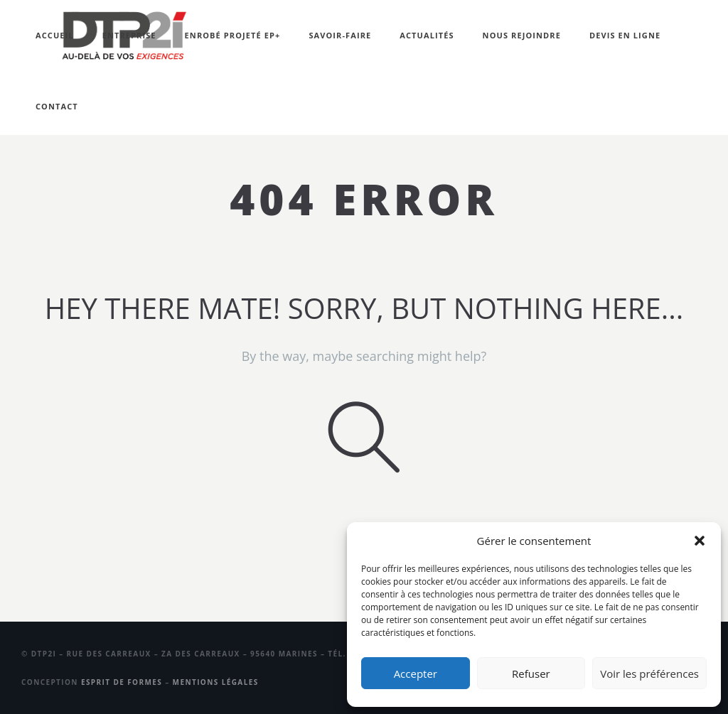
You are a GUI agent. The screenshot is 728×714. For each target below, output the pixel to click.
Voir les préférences (649, 674)
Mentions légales (216, 682)
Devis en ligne (625, 35)
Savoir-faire (340, 35)
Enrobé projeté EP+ (233, 35)
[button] (700, 541)
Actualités (427, 35)
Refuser (531, 674)
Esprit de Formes (122, 682)
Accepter (416, 674)
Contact (57, 106)
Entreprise (129, 35)
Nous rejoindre (522, 35)
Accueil (55, 35)
